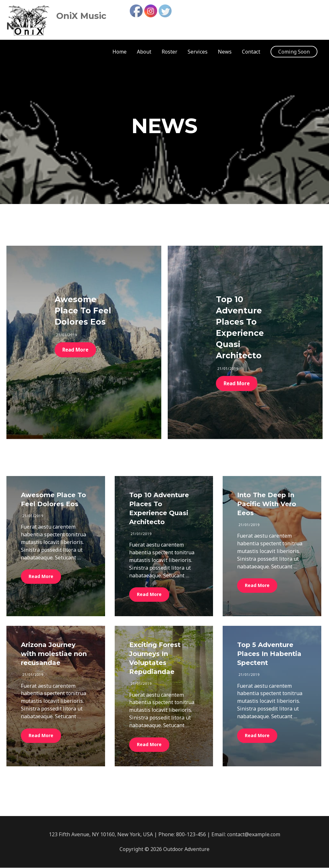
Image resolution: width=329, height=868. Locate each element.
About (144, 52)
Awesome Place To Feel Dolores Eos (83, 311)
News (225, 52)
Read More (76, 350)
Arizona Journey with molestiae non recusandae (54, 654)
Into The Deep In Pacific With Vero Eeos (267, 504)
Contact (251, 52)
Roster (169, 52)
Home (120, 52)
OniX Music (94, 15)
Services (198, 52)
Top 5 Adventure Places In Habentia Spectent (269, 654)
